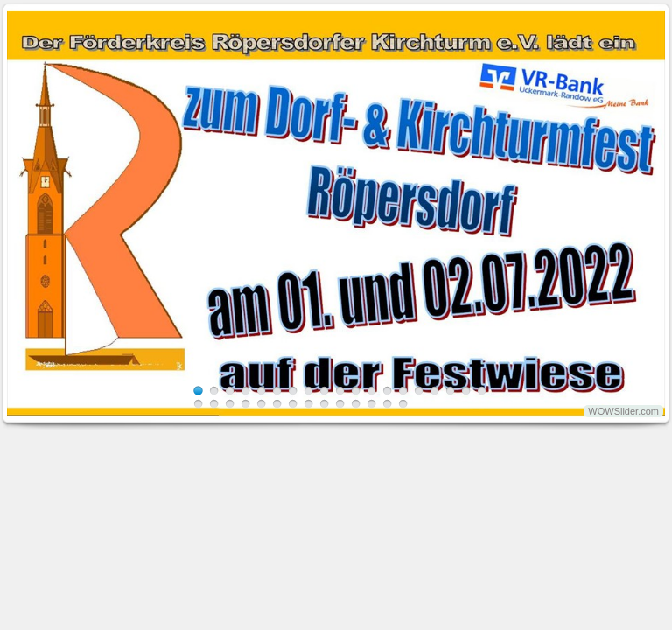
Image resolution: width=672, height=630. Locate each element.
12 (371, 391)
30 (356, 404)
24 (261, 404)
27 (308, 404)
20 (198, 404)
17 (450, 391)
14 (403, 391)
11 (356, 391)
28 (324, 404)
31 (371, 404)
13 (387, 391)
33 (403, 404)
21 (214, 404)
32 (387, 404)
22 (230, 404)
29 (340, 404)
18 (466, 391)
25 (277, 404)
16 (434, 391)
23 (245, 404)
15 (419, 391)
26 (293, 404)
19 (482, 391)
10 (340, 391)
